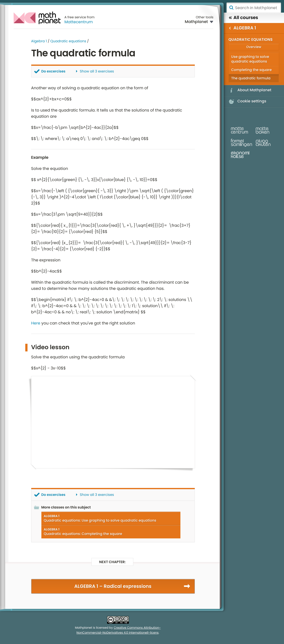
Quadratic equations (68, 41)
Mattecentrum (79, 22)
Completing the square (251, 70)
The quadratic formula (251, 78)
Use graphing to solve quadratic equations (250, 59)
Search (231, 8)
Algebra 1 (39, 41)
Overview (254, 47)
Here (36, 323)
